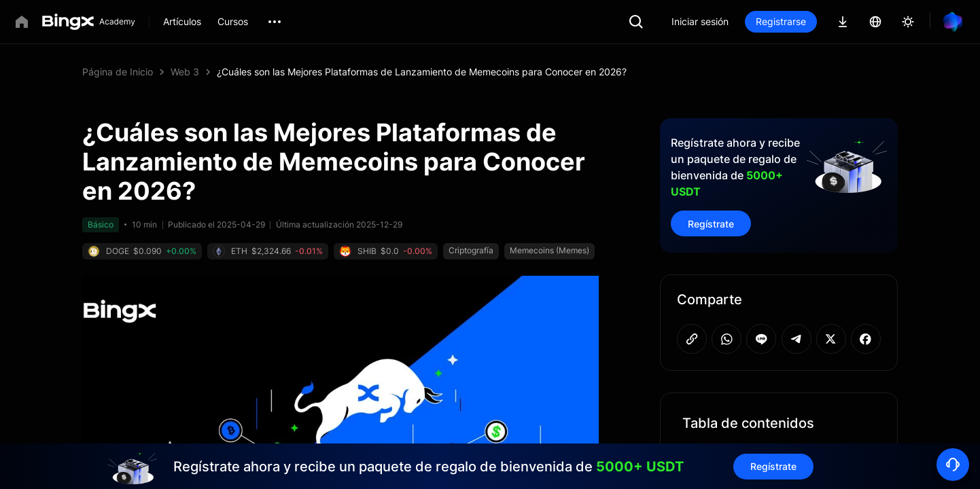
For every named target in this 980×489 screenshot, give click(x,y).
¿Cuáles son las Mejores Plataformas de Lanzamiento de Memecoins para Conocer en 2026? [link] (422, 72)
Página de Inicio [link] (118, 72)
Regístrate (711, 224)
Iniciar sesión (700, 21)
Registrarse (781, 21)
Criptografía (471, 250)
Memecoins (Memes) (549, 250)
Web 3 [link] (185, 72)
